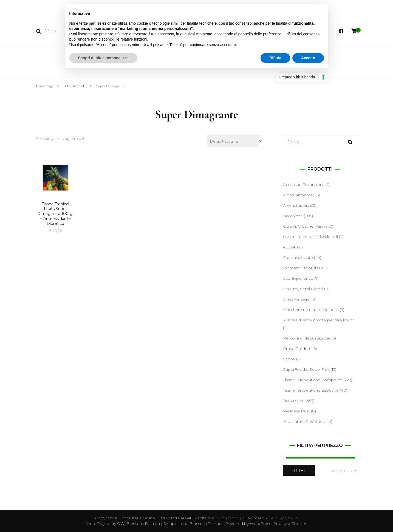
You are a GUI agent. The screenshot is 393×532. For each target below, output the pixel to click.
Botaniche (293, 216)
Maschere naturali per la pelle (311, 310)
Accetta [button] (308, 58)
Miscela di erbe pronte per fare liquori (319, 320)
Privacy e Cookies (290, 523)
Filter (299, 471)
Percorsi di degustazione (307, 338)
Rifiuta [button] (275, 58)
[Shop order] (236, 141)
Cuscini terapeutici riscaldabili (310, 237)
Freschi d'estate (298, 257)
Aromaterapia (296, 205)
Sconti (289, 359)
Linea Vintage (296, 299)
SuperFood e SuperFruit (306, 369)
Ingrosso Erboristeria (303, 268)
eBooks (291, 247)
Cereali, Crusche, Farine (305, 226)
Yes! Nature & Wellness (305, 421)
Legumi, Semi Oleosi (303, 289)
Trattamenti (294, 401)
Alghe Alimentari (299, 195)
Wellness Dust (296, 411)
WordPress (260, 523)
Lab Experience (298, 278)
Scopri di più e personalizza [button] (103, 58)
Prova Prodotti (297, 349)
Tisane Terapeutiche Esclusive (311, 390)
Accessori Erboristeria (304, 185)
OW (121, 523)
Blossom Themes (206, 523)
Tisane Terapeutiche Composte (313, 380)
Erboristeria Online (137, 518)
